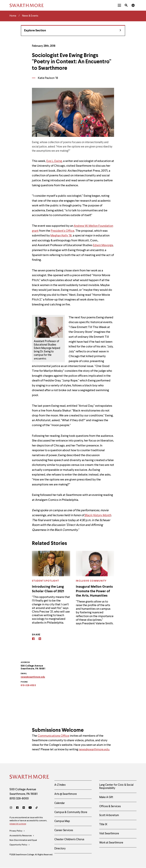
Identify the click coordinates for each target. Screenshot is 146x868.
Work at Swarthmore (111, 843)
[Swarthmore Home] (29, 777)
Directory (60, 849)
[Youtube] (30, 808)
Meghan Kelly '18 (61, 236)
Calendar (60, 803)
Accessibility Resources (22, 836)
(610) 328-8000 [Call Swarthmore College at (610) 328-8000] (19, 799)
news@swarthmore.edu (94, 750)
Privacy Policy (17, 831)
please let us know (18, 824)
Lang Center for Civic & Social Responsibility (116, 787)
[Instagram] (12, 808)
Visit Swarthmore (109, 834)
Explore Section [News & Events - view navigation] (73, 31)
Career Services (64, 830)
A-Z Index (60, 785)
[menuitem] (119, 5)
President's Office (63, 231)
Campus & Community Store (71, 812)
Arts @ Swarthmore (66, 794)
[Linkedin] (40, 639)
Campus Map (62, 821)
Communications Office (53, 736)
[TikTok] (37, 808)
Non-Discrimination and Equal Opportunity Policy (23, 843)
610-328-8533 (28, 686)
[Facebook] (33, 639)
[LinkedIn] (24, 808)
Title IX (103, 824)
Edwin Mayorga (103, 245)
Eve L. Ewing (54, 161)
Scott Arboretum (109, 815)
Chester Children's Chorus (69, 839)
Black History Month (98, 515)
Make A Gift (106, 797)
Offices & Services (110, 806)
